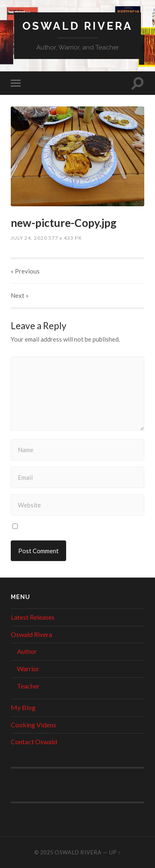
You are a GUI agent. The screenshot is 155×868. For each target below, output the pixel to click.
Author (27, 651)
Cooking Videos (33, 725)
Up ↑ (115, 852)
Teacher (28, 686)
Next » (20, 295)
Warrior (28, 669)
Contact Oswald (34, 742)
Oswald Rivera (77, 26)
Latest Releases (33, 617)
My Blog (23, 707)
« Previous (25, 271)
